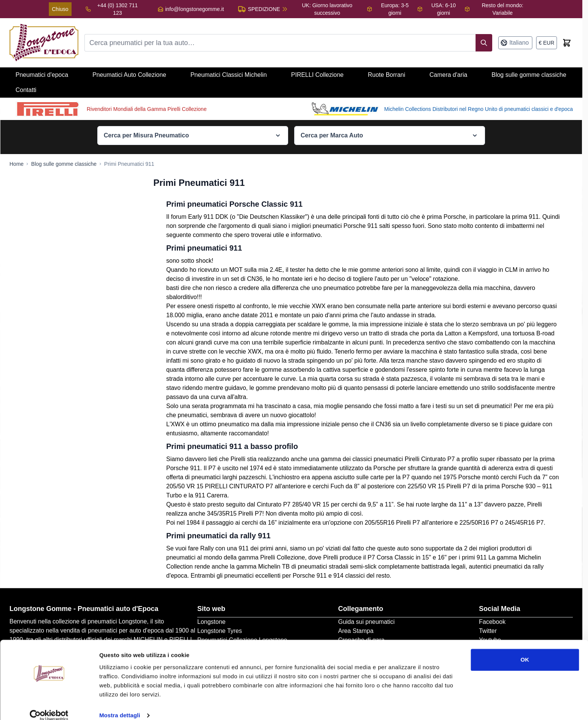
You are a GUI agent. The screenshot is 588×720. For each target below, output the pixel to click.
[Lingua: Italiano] (515, 43)
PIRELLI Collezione (317, 75)
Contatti (26, 90)
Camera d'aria (448, 75)
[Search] (484, 43)
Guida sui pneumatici (366, 622)
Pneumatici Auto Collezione (129, 75)
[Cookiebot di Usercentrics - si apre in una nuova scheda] (49, 705)
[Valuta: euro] (547, 43)
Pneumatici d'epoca (42, 75)
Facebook (492, 622)
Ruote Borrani (387, 75)
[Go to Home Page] (16, 164)
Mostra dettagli (120, 705)
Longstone (211, 622)
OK (525, 649)
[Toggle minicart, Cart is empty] (567, 43)
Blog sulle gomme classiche (529, 75)
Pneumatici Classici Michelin (229, 75)
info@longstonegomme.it (194, 9)
